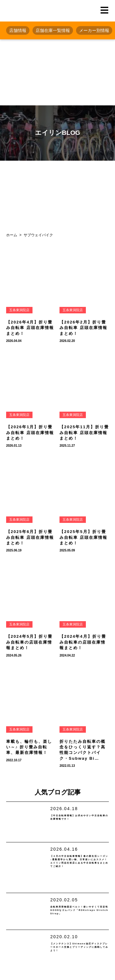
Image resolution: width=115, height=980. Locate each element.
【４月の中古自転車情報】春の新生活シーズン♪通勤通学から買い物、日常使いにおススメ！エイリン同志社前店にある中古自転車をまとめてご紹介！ (79, 874)
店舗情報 (18, 30)
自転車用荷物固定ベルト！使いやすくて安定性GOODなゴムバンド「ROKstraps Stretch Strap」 (78, 929)
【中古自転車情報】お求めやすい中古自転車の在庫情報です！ (78, 823)
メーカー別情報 (94, 30)
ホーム (12, 235)
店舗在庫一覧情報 (53, 30)
